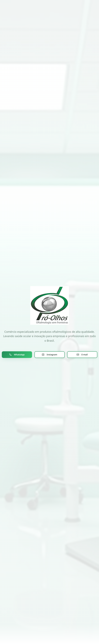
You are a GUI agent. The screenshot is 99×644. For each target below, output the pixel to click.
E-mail (82, 355)
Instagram (50, 355)
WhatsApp (17, 355)
